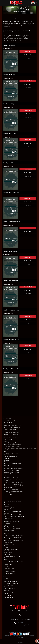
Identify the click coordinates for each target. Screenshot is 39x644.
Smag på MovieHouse (9, 589)
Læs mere (28, 58)
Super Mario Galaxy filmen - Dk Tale (13, 426)
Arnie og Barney (8, 422)
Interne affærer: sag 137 (10, 443)
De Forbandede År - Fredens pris (12, 427)
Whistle (6, 441)
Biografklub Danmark (9, 585)
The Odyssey (7, 554)
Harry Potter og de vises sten (11, 489)
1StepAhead (20, 637)
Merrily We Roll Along (9, 481)
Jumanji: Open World (9, 568)
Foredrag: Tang (8, 496)
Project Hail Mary (8, 440)
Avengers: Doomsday (9, 572)
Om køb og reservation (10, 580)
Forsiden (6, 578)
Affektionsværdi (8, 424)
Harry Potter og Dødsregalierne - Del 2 (13, 486)
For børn (6, 594)
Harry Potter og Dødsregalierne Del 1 (13, 484)
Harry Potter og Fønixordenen (11, 470)
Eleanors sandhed (8, 518)
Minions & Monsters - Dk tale (11, 549)
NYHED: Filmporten (9, 587)
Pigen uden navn (8, 488)
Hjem (5, 452)
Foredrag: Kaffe (8, 495)
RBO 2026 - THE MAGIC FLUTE (11, 472)
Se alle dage (28, 55)
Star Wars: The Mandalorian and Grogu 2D (14, 467)
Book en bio (7, 590)
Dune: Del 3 (7, 570)
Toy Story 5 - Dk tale (9, 544)
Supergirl (6, 548)
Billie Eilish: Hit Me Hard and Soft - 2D (13, 434)
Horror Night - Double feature (11, 477)
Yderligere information (9, 597)
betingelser (17, 632)
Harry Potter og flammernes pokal (12, 464)
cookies (28, 632)
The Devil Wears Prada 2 (10, 429)
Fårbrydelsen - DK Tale (9, 421)
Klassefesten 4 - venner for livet (12, 446)
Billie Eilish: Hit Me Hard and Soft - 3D (13, 433)
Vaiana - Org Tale (8, 553)
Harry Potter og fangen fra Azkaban (13, 445)
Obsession (6, 462)
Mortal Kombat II (8, 436)
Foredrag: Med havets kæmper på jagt (13, 491)
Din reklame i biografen (10, 592)
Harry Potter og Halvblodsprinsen (12, 479)
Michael (6, 431)
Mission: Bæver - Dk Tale (10, 438)
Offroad (6, 558)
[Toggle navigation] (2, 3)
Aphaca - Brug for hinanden (11, 457)
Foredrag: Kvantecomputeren (11, 493)
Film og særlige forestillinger (11, 583)
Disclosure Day (8, 539)
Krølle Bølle (7, 460)
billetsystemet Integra (27, 636)
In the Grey (7, 458)
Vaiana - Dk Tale (8, 551)
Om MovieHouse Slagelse (10, 582)
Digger (5, 560)
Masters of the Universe (10, 532)
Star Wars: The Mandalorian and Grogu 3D (14, 469)
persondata (23, 632)
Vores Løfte (7, 546)
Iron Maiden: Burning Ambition (11, 453)
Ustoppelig (7, 455)
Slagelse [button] (18, 2)
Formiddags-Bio (8, 474)
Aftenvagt (6, 465)
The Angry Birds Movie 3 (10, 573)
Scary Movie (7, 534)
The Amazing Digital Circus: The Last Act (14, 483)
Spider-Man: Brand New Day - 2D (12, 556)
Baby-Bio (6, 476)
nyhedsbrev (11, 632)
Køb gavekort (7, 595)
